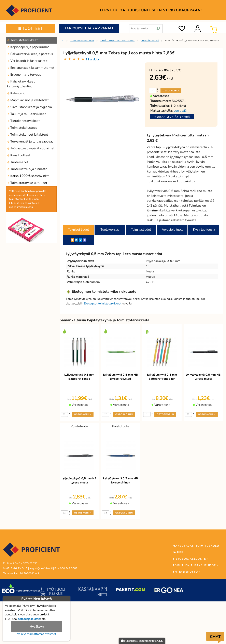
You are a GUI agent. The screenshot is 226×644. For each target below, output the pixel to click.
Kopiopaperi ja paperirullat (28, 47)
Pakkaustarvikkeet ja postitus (30, 54)
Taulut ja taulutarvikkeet (26, 114)
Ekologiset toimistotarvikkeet (103, 303)
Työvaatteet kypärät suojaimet (31, 148)
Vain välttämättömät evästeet (37, 634)
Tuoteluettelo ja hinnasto (27, 169)
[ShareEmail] (72, 240)
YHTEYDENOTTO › (186, 572)
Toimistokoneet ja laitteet (28, 135)
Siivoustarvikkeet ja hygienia (29, 107)
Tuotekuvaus (110, 230)
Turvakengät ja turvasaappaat (30, 141)
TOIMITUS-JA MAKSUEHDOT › (195, 565)
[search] (158, 27)
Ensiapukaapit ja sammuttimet (31, 68)
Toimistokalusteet (22, 128)
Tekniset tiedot (79, 230)
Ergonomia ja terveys (24, 75)
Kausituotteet (19, 155)
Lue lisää (180, 111)
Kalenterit (16, 93)
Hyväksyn (37, 627)
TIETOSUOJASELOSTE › (190, 559)
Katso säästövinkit (28, 176)
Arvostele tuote (173, 230)
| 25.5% (170, 70)
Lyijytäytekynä (150, 41)
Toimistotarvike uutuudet (27, 183)
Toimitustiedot (141, 230)
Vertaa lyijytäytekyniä (172, 117)
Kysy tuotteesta (204, 230)
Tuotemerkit (18, 162)
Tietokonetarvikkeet (23, 121)
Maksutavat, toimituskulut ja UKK (142, 641)
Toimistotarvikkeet (22, 40)
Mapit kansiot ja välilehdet (28, 100)
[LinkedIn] (76, 240)
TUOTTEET (31, 28)
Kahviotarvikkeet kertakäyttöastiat (21, 84)
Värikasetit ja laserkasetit (27, 61)
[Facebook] (84, 240)
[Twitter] (81, 240)
